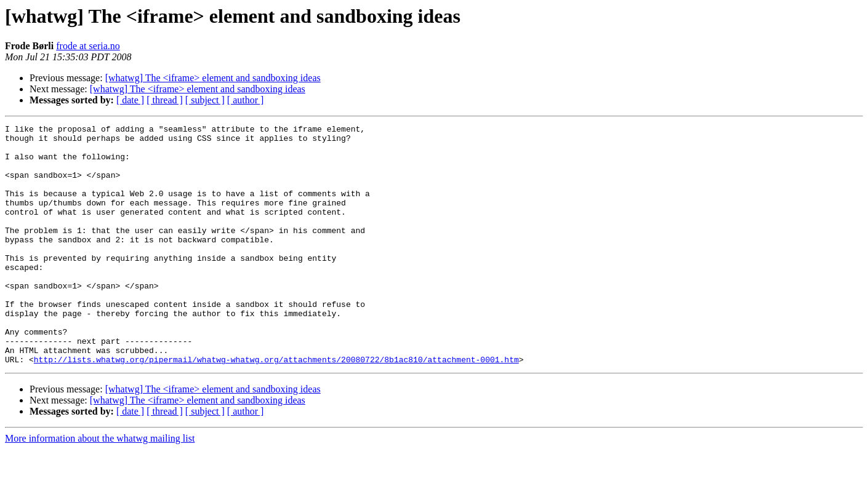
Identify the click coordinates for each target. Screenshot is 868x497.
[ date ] (130, 100)
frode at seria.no (88, 46)
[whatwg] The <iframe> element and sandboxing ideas (213, 78)
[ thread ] (165, 100)
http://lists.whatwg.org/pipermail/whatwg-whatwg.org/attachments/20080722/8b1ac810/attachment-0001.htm (276, 407)
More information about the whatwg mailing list (100, 486)
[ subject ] (205, 100)
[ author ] (246, 100)
